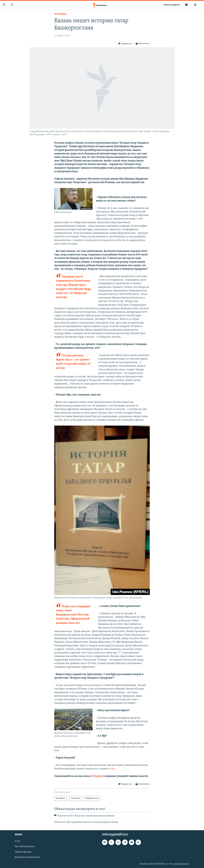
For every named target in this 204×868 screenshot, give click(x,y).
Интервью (60, 14)
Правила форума (23, 852)
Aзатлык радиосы (172, 5)
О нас (17, 841)
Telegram (97, 776)
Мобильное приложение (27, 857)
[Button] (125, 44)
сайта (112, 769)
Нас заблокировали (25, 846)
